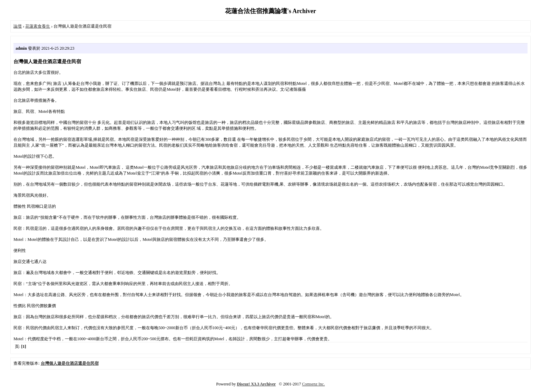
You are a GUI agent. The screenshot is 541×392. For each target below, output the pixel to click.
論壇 (18, 26)
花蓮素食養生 (38, 26)
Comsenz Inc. (313, 384)
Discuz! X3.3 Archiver (257, 384)
